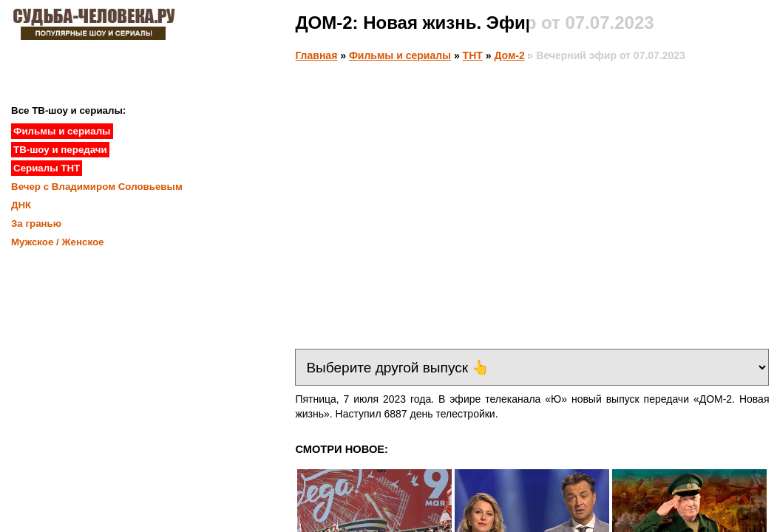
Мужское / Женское (58, 242)
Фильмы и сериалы (400, 55)
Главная (316, 55)
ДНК (21, 205)
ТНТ (473, 55)
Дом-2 (509, 55)
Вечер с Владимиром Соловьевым (97, 187)
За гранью (36, 224)
